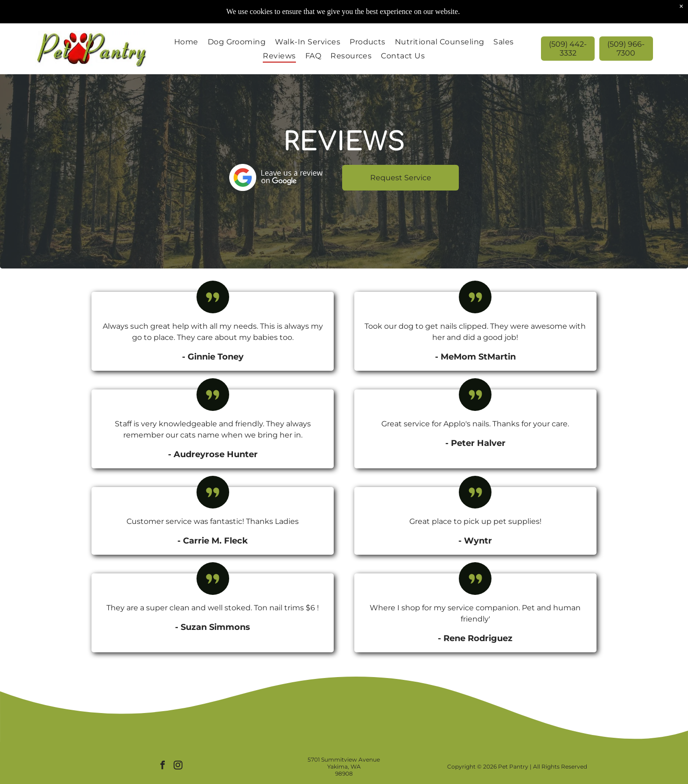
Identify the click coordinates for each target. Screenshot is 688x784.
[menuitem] (186, 42)
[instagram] (178, 766)
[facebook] (163, 766)
